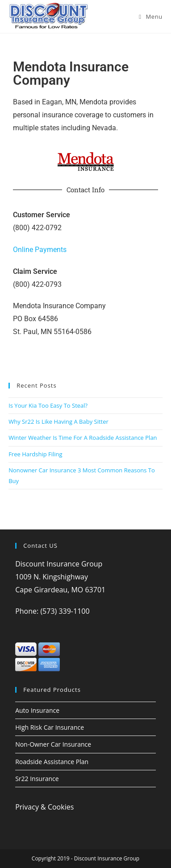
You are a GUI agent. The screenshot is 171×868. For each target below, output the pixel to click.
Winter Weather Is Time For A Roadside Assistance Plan (83, 438)
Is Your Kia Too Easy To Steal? (48, 405)
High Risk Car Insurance (50, 727)
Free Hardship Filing (35, 454)
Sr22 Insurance (37, 779)
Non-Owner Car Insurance (53, 744)
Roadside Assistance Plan (52, 762)
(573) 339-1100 (65, 611)
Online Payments (40, 250)
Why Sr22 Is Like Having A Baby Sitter (58, 422)
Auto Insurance (37, 710)
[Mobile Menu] (151, 17)
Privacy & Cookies (44, 807)
